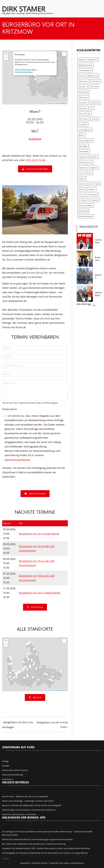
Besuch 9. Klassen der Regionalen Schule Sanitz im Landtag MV (98, 276)
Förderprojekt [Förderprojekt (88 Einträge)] (83, 92)
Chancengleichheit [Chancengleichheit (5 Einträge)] (85, 70)
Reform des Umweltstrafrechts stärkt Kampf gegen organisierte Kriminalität (37, 839)
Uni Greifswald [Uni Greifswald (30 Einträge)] (92, 195)
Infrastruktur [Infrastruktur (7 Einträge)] (83, 108)
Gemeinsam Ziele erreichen (15, 770)
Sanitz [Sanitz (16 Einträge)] (81, 173)
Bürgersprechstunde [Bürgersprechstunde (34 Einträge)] (86, 65)
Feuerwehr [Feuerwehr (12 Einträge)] (82, 87)
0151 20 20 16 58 (36, 160)
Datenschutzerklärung (17, 460)
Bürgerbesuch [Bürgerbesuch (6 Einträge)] (93, 59)
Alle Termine (35, 607)
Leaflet (50, 103)
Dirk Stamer (23, 9)
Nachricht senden (35, 494)
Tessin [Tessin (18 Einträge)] (81, 195)
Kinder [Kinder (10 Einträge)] (81, 114)
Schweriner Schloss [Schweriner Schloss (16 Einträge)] (85, 184)
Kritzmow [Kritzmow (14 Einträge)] (95, 119)
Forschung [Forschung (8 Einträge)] (94, 87)
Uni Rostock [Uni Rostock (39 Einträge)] (83, 200)
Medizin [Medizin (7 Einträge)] (81, 135)
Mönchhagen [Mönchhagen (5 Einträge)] (83, 146)
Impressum (7, 779)
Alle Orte (35, 697)
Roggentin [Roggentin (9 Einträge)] (94, 168)
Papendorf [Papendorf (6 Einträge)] (82, 157)
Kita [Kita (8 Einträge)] (89, 114)
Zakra (66, 863)
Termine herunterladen (35, 169)
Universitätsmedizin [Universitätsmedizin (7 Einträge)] (86, 205)
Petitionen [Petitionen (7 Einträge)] (94, 157)
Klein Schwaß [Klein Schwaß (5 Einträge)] (83, 119)
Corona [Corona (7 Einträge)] (81, 76)
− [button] (6, 58)
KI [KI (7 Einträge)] (92, 108)
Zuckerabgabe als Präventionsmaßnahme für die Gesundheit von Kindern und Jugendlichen (45, 853)
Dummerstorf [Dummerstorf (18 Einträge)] (83, 81)
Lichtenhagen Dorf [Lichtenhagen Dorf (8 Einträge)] (85, 130)
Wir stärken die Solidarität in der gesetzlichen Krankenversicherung (34, 844)
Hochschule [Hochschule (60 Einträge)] (95, 103)
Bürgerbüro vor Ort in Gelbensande (40, 593)
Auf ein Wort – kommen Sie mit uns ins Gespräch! (98, 241)
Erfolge (5, 761)
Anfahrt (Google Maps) (24, 72)
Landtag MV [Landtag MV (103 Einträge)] (83, 124)
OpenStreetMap (60, 103)
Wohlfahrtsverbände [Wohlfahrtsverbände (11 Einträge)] (86, 216)
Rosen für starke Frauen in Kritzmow (19, 814)
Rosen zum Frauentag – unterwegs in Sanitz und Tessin (98, 259)
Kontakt (6, 766)
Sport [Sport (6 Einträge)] (98, 184)
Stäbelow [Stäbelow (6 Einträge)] (92, 189)
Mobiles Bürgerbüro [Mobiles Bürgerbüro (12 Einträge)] (85, 141)
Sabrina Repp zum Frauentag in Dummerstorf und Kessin (98, 294)
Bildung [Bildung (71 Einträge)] (81, 59)
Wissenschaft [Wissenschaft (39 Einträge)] (83, 211)
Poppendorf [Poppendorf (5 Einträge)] (83, 168)
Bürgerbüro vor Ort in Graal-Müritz (39, 534)
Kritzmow (35, 139)
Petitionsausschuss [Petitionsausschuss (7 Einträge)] (85, 162)
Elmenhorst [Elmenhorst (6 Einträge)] (96, 81)
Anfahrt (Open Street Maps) (26, 70)
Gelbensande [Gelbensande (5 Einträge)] (83, 97)
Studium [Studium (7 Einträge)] (82, 189)
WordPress (79, 863)
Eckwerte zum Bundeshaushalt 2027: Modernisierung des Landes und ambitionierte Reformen (46, 848)
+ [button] (6, 54)
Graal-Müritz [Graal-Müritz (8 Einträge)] (83, 103)
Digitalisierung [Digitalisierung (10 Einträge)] (93, 76)
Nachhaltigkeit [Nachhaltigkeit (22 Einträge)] (84, 151)
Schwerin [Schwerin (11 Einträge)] (82, 178)
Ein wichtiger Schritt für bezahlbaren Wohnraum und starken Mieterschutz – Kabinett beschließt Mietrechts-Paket (47, 833)
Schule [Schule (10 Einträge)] (89, 173)
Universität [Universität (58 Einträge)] (95, 200)
